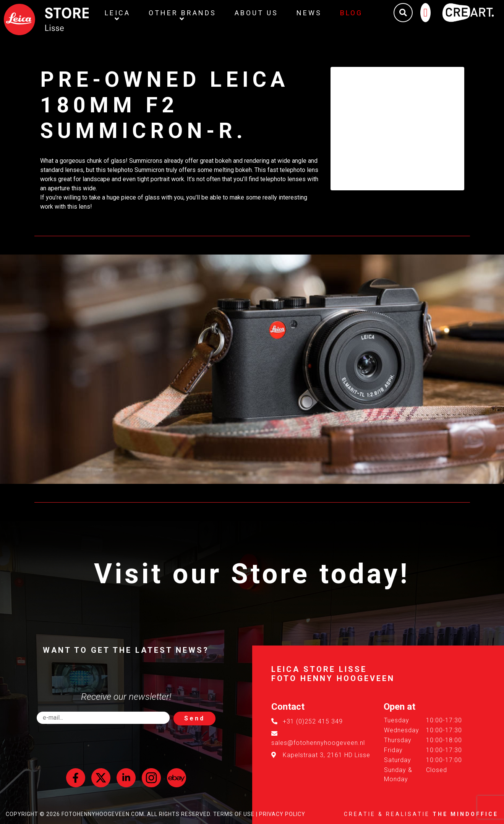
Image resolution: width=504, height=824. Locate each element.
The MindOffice (465, 814)
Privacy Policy (282, 814)
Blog (351, 13)
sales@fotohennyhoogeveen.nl (318, 743)
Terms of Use (234, 814)
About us (256, 13)
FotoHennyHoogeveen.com (103, 814)
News (309, 13)
